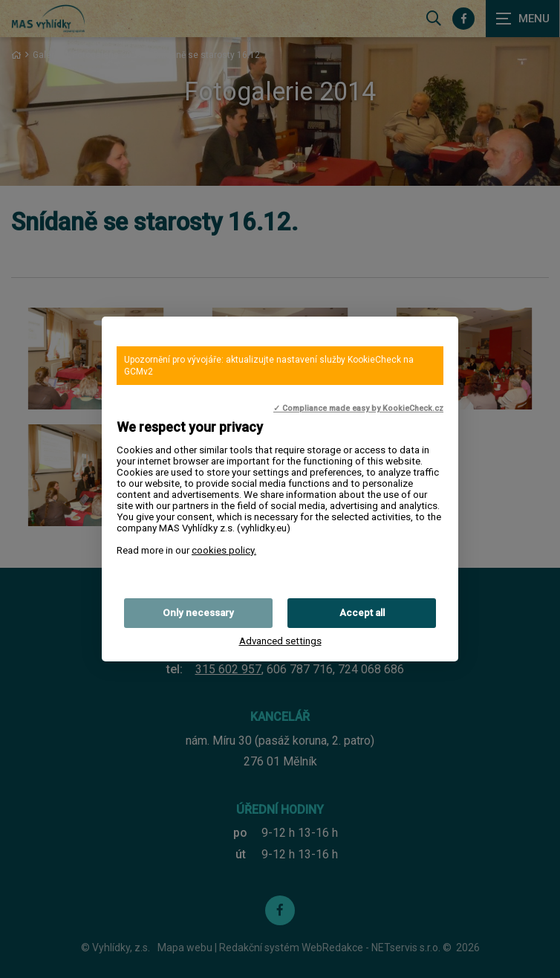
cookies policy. (224, 550)
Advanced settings (280, 641)
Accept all (362, 613)
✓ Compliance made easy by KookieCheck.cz (358, 408)
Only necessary (198, 613)
